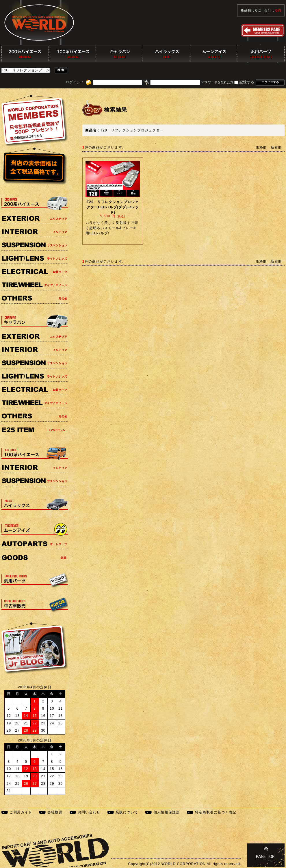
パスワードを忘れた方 (218, 82)
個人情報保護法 (167, 812)
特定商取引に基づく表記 (216, 812)
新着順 (276, 147)
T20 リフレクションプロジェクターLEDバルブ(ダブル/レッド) (113, 207)
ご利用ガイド (21, 812)
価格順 (261, 147)
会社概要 (55, 812)
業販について (127, 812)
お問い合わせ (89, 812)
